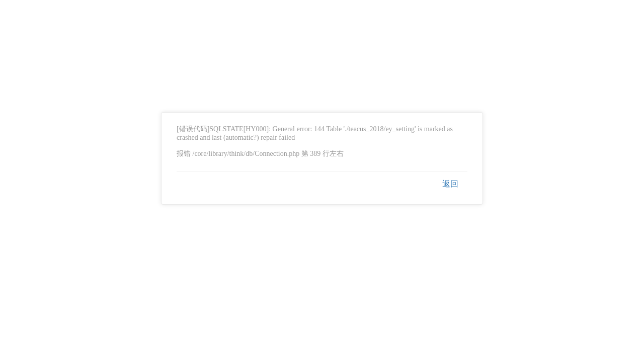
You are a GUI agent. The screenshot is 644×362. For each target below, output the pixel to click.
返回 (450, 184)
